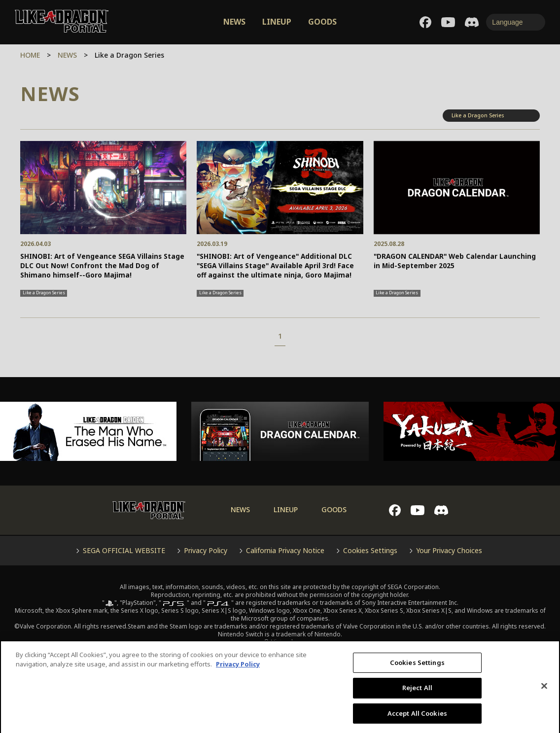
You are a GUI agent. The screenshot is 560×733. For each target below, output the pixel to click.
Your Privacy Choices (449, 550)
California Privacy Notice (285, 550)
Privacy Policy (206, 550)
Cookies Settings (370, 550)
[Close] (544, 696)
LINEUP (277, 22)
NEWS (234, 22)
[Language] (516, 22)
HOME (30, 55)
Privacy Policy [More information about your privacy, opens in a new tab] (238, 674)
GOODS (322, 22)
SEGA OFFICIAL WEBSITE (124, 550)
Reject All (417, 698)
